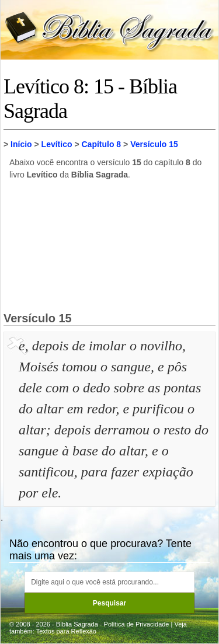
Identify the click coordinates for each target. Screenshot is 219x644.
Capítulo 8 (101, 144)
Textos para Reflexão (66, 631)
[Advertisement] (110, 245)
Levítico (57, 144)
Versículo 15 (154, 144)
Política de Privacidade (137, 624)
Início (21, 144)
